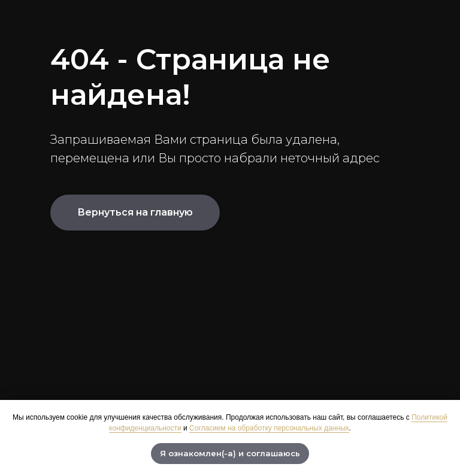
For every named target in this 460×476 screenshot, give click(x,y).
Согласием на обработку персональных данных (269, 428)
